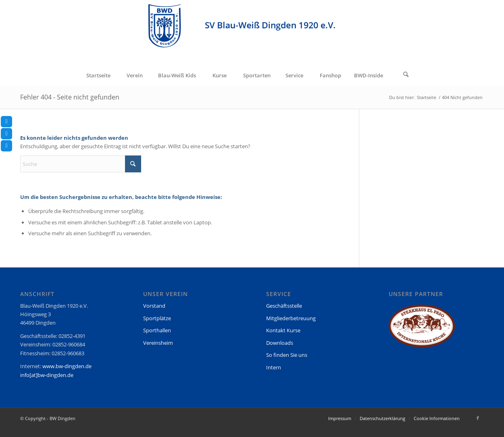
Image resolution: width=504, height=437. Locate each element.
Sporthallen (157, 330)
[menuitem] (98, 75)
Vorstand (154, 306)
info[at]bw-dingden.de (47, 375)
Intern (274, 367)
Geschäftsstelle (284, 306)
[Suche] (406, 75)
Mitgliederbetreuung (291, 318)
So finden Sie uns (287, 355)
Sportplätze (157, 318)
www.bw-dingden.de (67, 366)
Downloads (280, 343)
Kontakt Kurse (283, 330)
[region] (422, 330)
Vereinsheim (158, 343)
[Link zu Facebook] (478, 418)
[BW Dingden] (252, 33)
